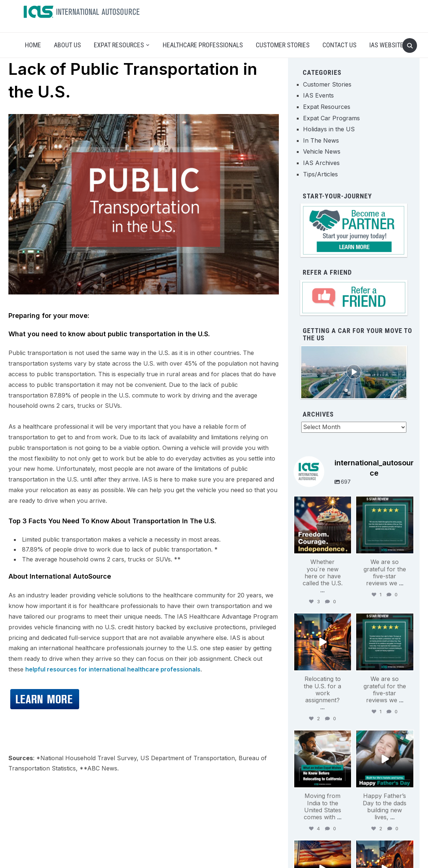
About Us (67, 45)
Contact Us (340, 45)
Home (33, 45)
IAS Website (386, 45)
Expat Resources (119, 45)
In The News (321, 140)
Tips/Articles (320, 174)
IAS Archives (321, 163)
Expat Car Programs (331, 118)
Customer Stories (283, 45)
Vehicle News (322, 151)
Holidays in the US (329, 129)
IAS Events (318, 95)
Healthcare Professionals (203, 45)
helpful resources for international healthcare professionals (113, 669)
